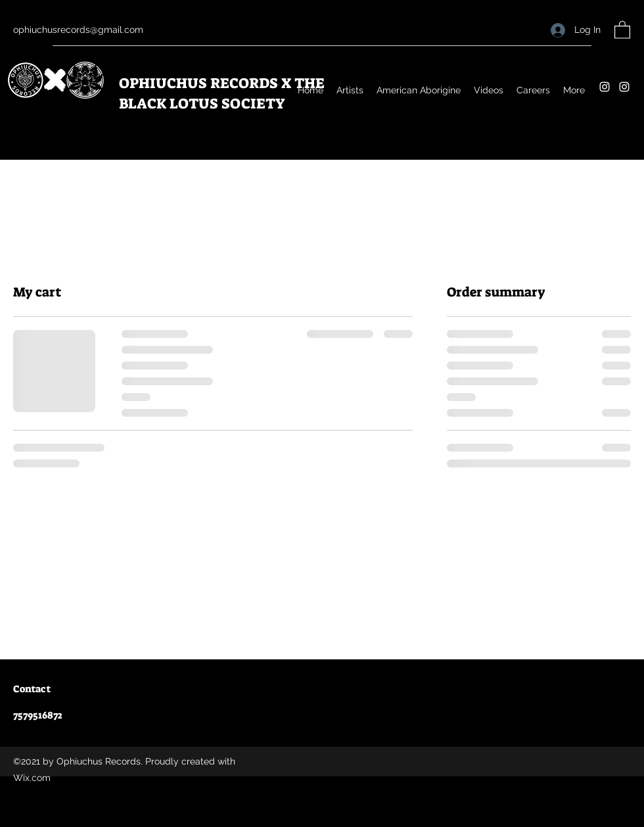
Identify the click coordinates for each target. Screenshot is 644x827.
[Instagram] (605, 87)
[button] (622, 29)
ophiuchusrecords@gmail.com (78, 30)
